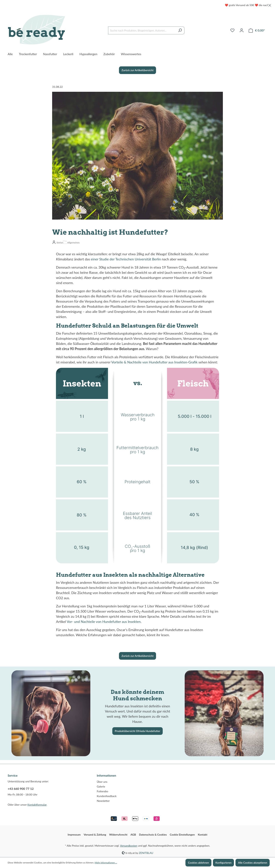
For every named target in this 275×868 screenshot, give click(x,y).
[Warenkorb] (257, 30)
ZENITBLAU (146, 853)
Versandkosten (129, 846)
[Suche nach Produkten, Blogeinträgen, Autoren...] (142, 30)
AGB (133, 835)
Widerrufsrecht (118, 835)
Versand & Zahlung (95, 835)
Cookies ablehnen (198, 863)
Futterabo (103, 791)
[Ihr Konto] (242, 30)
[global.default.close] (270, 5)
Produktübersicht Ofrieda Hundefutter (137, 731)
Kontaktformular (37, 805)
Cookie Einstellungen (182, 835)
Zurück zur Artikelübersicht (137, 70)
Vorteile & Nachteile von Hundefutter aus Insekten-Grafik (154, 362)
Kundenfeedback (107, 796)
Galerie (101, 786)
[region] (137, 5)
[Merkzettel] (232, 30)
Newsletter (103, 801)
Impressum (74, 835)
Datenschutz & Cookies (153, 835)
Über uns (102, 782)
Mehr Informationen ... (106, 863)
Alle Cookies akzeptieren (253, 863)
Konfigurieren (223, 863)
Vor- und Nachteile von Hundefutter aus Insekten (104, 622)
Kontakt (203, 835)
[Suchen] (180, 30)
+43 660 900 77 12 (21, 789)
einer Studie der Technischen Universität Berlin (126, 259)
